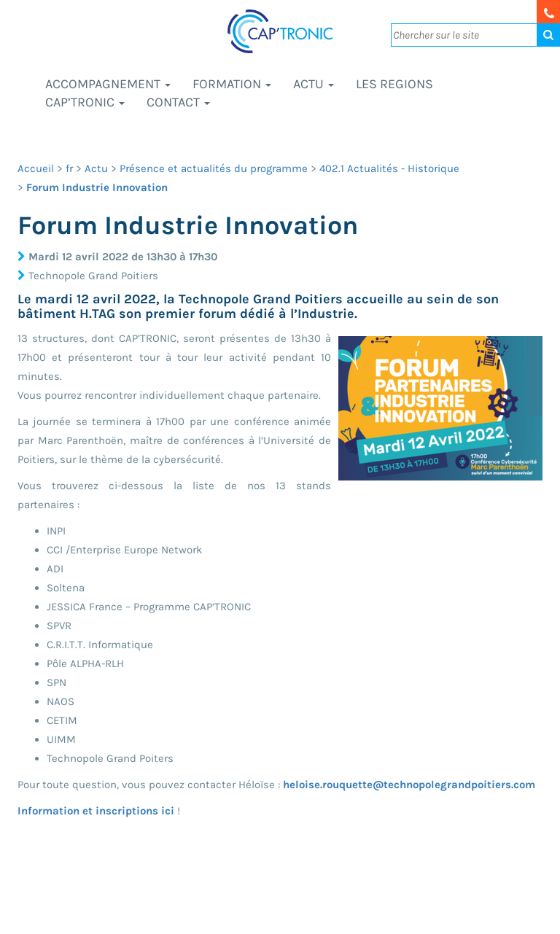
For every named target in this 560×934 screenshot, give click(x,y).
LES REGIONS (394, 84)
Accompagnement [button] (108, 84)
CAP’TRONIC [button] (85, 102)
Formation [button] (232, 84)
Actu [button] (314, 84)
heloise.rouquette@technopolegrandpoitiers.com (409, 785)
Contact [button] (178, 102)
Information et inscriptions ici (96, 811)
